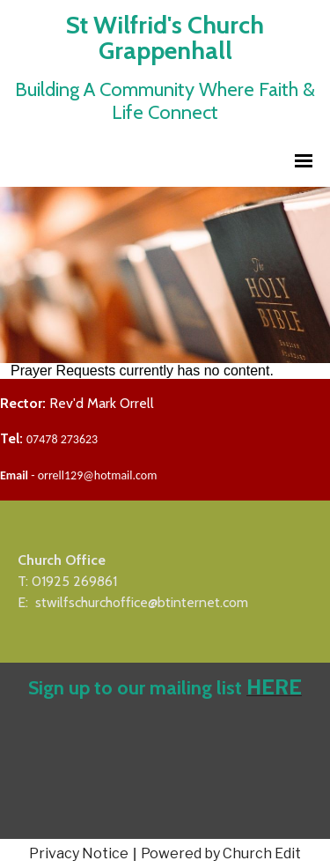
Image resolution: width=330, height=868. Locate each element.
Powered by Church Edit (221, 853)
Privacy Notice (79, 853)
